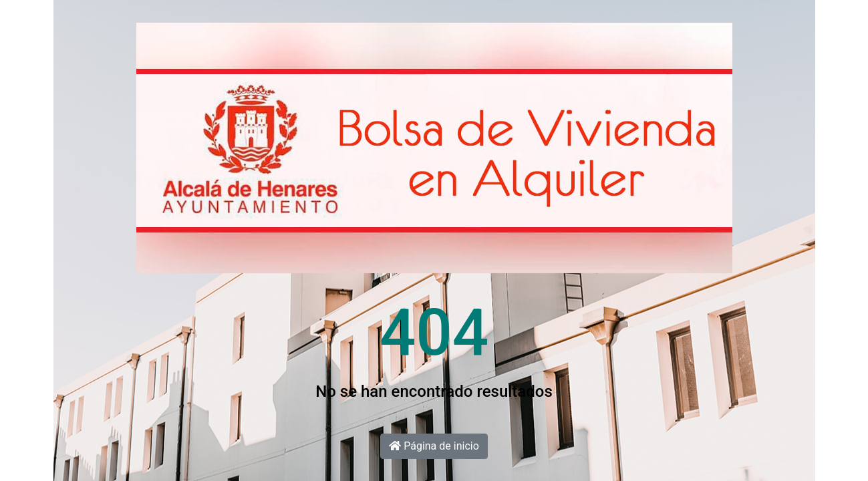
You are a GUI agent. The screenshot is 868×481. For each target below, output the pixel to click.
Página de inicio (434, 446)
